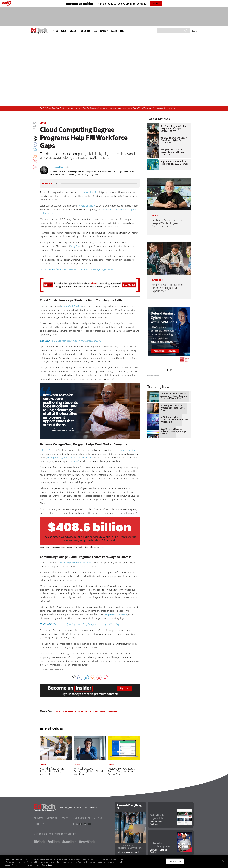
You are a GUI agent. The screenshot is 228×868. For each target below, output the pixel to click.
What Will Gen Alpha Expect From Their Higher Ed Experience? (174, 140)
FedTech (54, 842)
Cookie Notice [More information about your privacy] (47, 865)
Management (100, 712)
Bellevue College (48, 450)
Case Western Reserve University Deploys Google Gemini (173, 468)
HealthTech (87, 842)
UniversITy (104, 31)
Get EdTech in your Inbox (158, 817)
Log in (194, 31)
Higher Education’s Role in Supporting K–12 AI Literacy (174, 163)
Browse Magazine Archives (158, 851)
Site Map (98, 818)
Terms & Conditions (81, 818)
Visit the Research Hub (128, 852)
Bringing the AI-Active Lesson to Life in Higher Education (172, 152)
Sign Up (155, 4)
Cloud (41, 119)
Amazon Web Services (72, 306)
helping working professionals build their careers (70, 458)
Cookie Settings (175, 861)
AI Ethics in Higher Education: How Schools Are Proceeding (174, 456)
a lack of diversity (89, 192)
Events (114, 31)
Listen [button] (48, 184)
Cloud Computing (64, 712)
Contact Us (52, 818)
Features (72, 31)
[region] (114, 862)
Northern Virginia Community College (75, 563)
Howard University (87, 206)
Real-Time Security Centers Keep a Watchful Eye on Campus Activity (174, 128)
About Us (38, 818)
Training (113, 712)
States (63, 31)
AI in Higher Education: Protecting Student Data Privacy (172, 444)
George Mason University (115, 614)
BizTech (39, 842)
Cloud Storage (83, 712)
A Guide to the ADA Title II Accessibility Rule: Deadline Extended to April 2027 (174, 432)
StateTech (69, 842)
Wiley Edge (75, 246)
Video (95, 31)
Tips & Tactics (84, 31)
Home (35, 119)
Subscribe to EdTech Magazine (161, 845)
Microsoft (75, 461)
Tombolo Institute (128, 450)
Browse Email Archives (157, 823)
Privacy (64, 818)
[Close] (223, 861)
